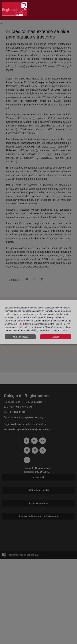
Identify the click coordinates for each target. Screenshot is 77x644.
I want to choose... (20, 337)
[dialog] (38, 322)
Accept (56, 337)
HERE (22, 324)
